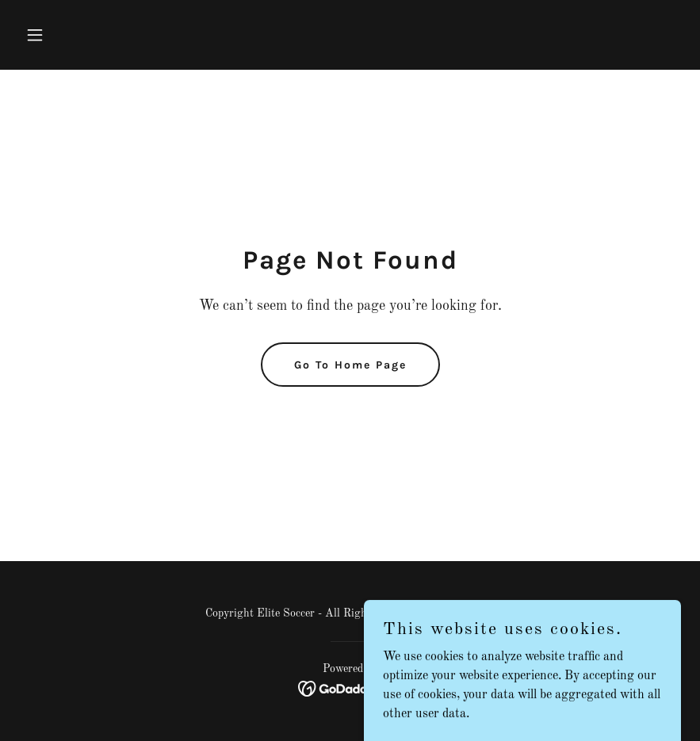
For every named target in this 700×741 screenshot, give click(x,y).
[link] (350, 689)
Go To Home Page (350, 365)
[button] (69, 35)
